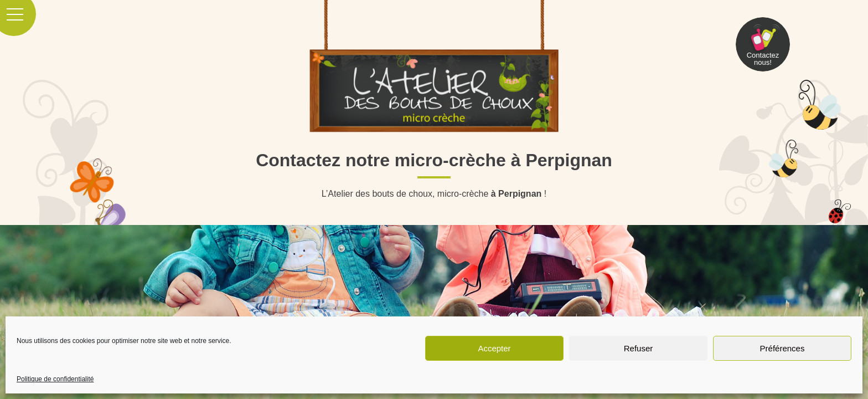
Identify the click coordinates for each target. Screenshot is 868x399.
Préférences (782, 348)
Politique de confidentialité (55, 379)
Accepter (494, 348)
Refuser (639, 348)
